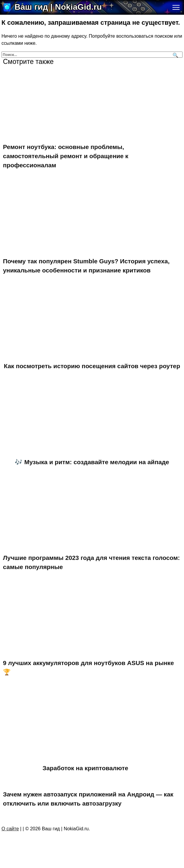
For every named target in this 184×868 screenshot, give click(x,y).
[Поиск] (175, 55)
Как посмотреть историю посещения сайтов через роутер (92, 366)
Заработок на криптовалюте (85, 768)
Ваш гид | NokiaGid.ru (58, 7)
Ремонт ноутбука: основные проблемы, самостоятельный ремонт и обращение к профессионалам (66, 156)
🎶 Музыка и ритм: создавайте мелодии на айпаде (92, 462)
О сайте (10, 829)
